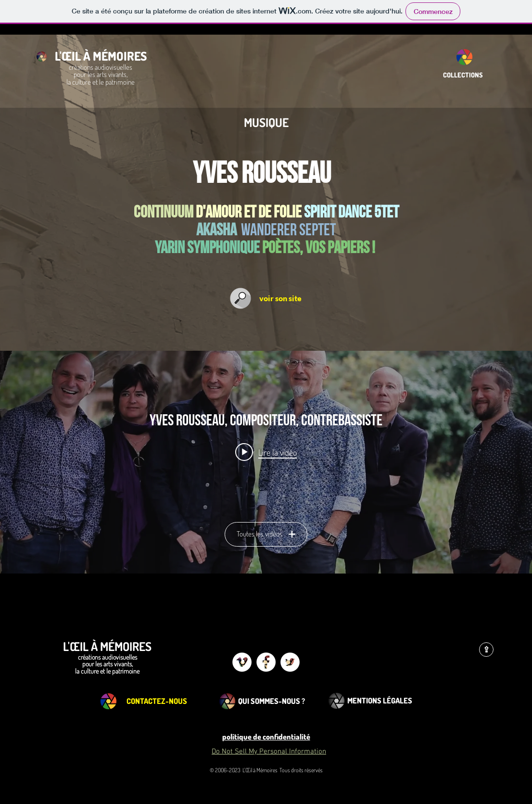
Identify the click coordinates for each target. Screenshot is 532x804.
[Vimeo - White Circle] (242, 662)
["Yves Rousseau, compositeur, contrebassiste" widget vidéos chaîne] (266, 462)
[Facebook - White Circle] (266, 662)
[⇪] (486, 650)
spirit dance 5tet (351, 212)
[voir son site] (280, 298)
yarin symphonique (207, 248)
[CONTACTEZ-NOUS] (157, 701)
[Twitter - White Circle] (290, 662)
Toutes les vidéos (266, 534)
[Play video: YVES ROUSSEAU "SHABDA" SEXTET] (266, 452)
